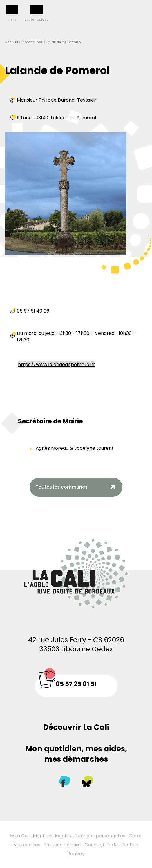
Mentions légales (52, 836)
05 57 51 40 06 (33, 311)
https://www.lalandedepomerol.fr (57, 364)
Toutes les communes (61, 487)
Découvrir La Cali (76, 727)
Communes (32, 42)
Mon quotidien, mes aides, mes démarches (76, 754)
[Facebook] (65, 783)
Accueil (11, 42)
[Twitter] (88, 783)
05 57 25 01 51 (76, 684)
